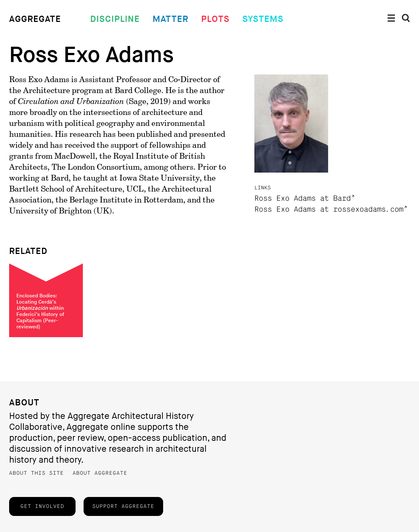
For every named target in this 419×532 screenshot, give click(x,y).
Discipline (115, 19)
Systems (263, 19)
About (24, 403)
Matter (170, 19)
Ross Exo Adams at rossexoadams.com (329, 210)
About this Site (36, 473)
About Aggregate (100, 473)
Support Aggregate (123, 506)
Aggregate (35, 19)
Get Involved (42, 506)
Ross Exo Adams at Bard (303, 199)
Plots (215, 19)
